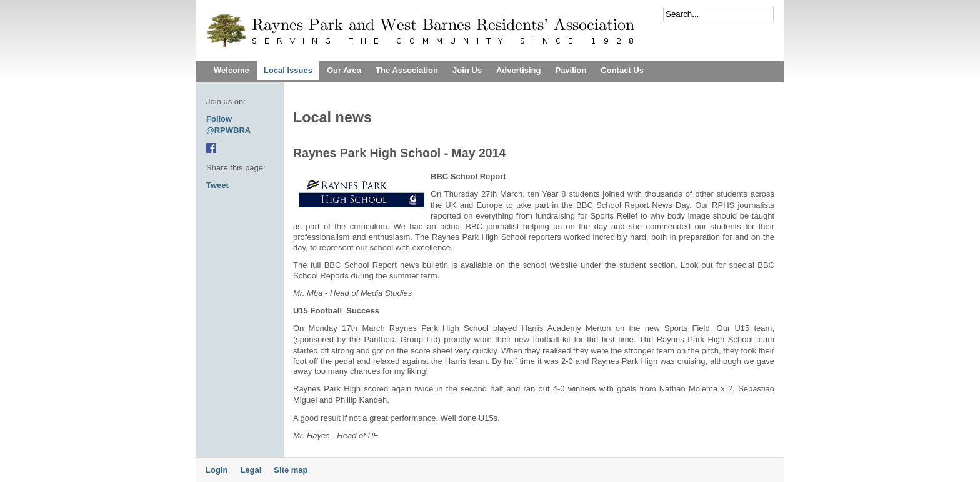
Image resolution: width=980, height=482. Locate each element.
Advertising (519, 70)
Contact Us (622, 70)
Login (217, 470)
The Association (407, 70)
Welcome (232, 70)
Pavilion (571, 70)
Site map (291, 470)
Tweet (217, 185)
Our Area (344, 70)
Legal (251, 470)
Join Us (467, 70)
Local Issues (288, 70)
